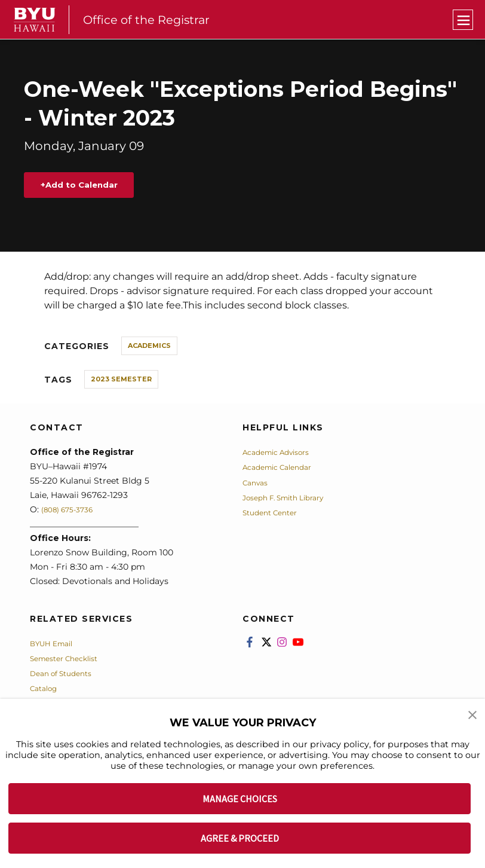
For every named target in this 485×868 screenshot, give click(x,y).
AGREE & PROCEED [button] (240, 838)
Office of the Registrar (152, 19)
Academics (149, 349)
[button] (473, 716)
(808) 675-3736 (72, 513)
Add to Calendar (92, 187)
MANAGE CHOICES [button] (240, 799)
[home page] (35, 20)
